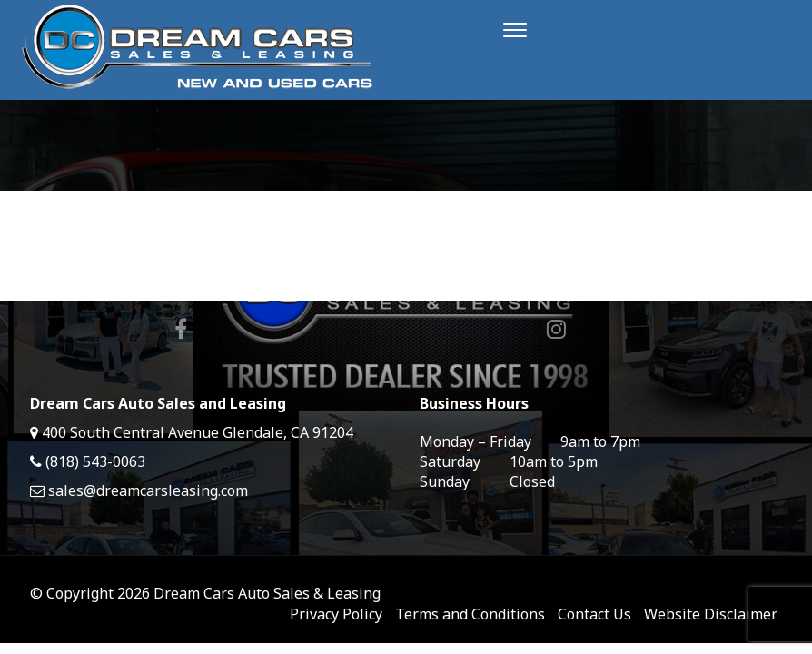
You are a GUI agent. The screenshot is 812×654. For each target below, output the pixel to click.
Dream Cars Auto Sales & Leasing (267, 593)
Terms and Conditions (470, 614)
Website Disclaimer (711, 614)
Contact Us (594, 614)
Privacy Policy (336, 614)
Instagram (556, 329)
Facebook (181, 329)
